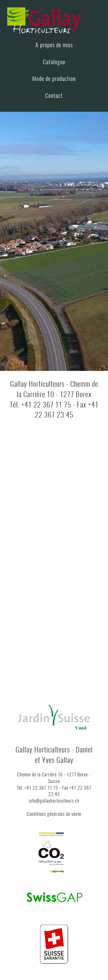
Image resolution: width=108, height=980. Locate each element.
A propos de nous (54, 46)
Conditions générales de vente (54, 814)
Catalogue (54, 62)
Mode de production (54, 79)
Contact (54, 96)
